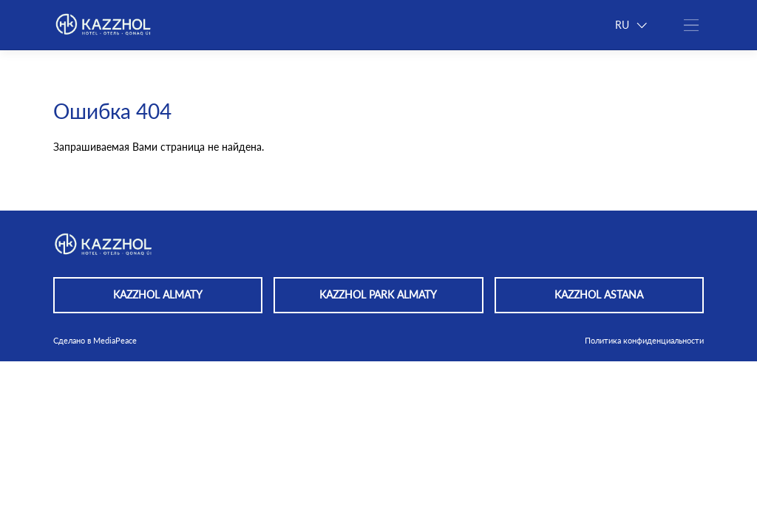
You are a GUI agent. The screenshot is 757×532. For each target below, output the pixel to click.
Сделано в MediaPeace (95, 340)
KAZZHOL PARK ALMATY (378, 294)
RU (631, 25)
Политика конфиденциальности (644, 340)
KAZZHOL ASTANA (599, 294)
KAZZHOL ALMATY (158, 294)
